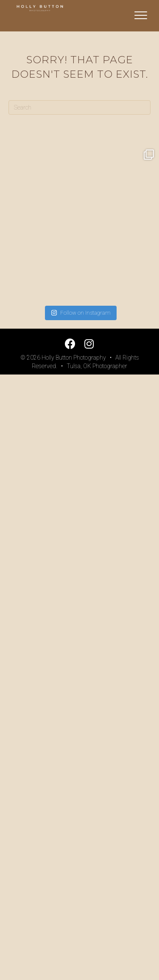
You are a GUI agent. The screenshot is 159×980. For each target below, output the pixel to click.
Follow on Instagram (81, 313)
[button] (70, 344)
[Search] (79, 107)
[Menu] (141, 16)
